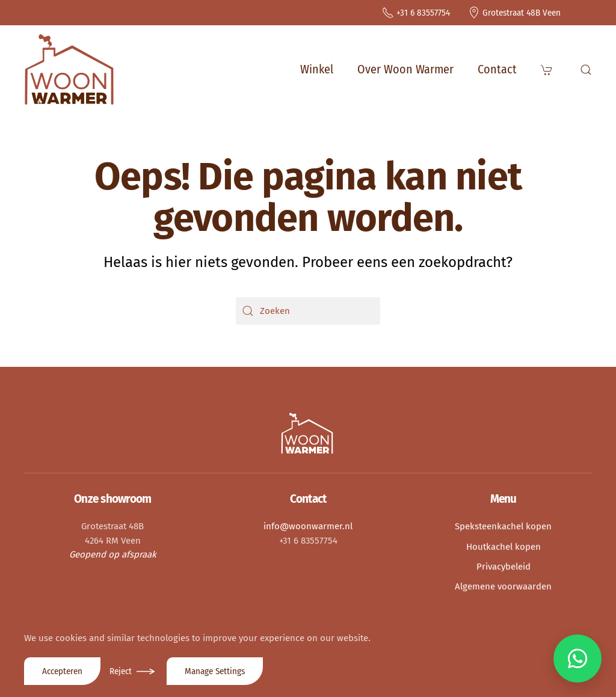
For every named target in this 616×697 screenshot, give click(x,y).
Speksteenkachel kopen (503, 524)
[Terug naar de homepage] (69, 70)
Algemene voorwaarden (503, 585)
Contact (497, 69)
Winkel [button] (317, 69)
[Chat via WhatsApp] (577, 659)
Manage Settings (215, 671)
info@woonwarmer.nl (308, 524)
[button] (548, 70)
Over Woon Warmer (405, 69)
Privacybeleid (504, 565)
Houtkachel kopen (504, 545)
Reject (121, 671)
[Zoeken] (308, 311)
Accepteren (62, 671)
